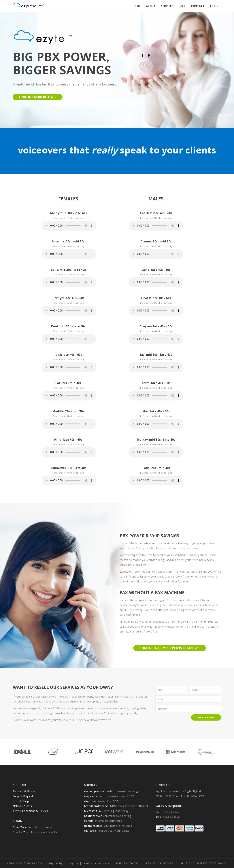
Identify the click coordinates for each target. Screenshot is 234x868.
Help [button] (182, 6)
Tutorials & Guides (24, 791)
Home (137, 6)
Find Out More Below (38, 97)
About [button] (151, 6)
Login (214, 6)
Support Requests (24, 796)
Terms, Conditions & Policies (30, 811)
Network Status (22, 806)
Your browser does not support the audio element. (69, 226)
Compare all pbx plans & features (170, 648)
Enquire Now (206, 718)
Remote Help (21, 801)
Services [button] (167, 6)
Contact (198, 6)
